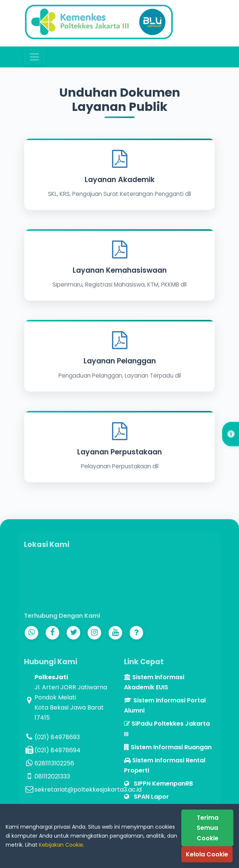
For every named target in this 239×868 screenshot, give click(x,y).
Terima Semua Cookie (208, 828)
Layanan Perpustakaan (119, 452)
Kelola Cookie (207, 854)
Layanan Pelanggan (120, 361)
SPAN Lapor (146, 797)
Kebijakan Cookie (61, 845)
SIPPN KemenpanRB (158, 784)
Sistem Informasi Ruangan (168, 747)
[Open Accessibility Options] (231, 434)
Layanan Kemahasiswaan (120, 270)
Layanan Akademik (120, 180)
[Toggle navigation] (34, 57)
